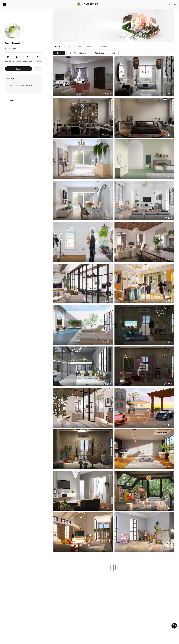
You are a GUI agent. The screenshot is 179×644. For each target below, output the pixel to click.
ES (149, 4)
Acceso (131, 4)
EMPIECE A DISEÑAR (166, 4)
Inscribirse (140, 4)
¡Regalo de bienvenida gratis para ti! (121, 10)
